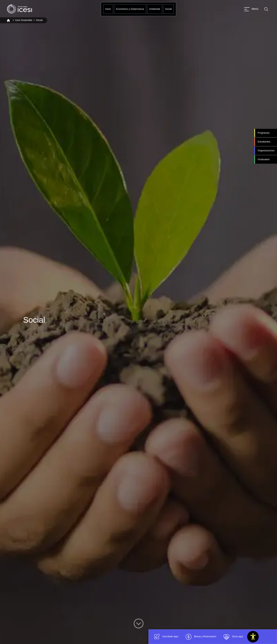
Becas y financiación (200, 637)
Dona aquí (233, 637)
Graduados (264, 159)
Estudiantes (264, 142)
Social (169, 9)
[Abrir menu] (251, 9)
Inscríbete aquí (165, 637)
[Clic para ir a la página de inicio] (19, 9)
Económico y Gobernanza (130, 9)
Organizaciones (266, 151)
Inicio (108, 9)
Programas (264, 133)
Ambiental (155, 9)
